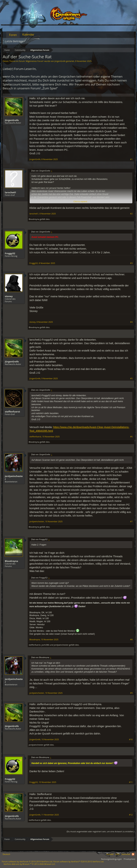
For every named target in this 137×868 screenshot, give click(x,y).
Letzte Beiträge (14, 41)
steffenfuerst (12, 412)
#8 (131, 640)
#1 (131, 159)
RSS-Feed (133, 854)
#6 (131, 437)
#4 (131, 322)
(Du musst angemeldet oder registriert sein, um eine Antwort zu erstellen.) (100, 831)
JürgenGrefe (60, 61)
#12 (131, 815)
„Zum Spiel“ (50, 88)
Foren (13, 35)
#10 (131, 739)
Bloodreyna (34, 219)
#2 (131, 214)
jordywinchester (14, 478)
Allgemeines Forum (35, 61)
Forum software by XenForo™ (79, 861)
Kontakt (110, 854)
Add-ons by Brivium (30, 864)
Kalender (28, 35)
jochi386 (45, 645)
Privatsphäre (129, 859)
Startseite (126, 854)
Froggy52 (10, 253)
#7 (131, 522)
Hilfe (118, 854)
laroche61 (11, 192)
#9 (131, 693)
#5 (131, 378)
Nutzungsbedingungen (111, 859)
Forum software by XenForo (27, 861)
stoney (9, 296)
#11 (131, 782)
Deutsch (6, 854)
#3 (131, 263)
